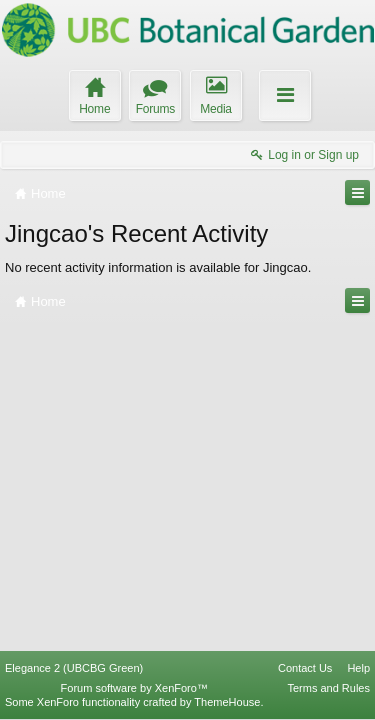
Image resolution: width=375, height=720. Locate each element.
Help (358, 668)
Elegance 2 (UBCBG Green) (74, 668)
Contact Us (305, 668)
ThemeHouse (227, 702)
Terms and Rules (328, 688)
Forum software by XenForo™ (134, 688)
